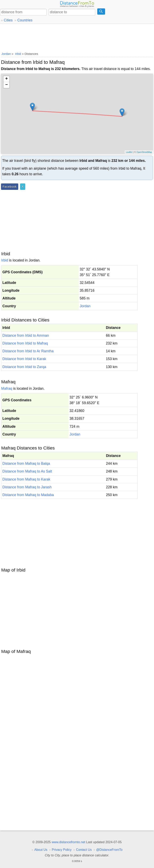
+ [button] (7, 79)
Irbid (5, 260)
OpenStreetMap (144, 152)
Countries (25, 20)
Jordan (85, 306)
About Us (41, 850)
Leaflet (129, 152)
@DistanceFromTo (109, 850)
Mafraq (7, 388)
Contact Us (84, 850)
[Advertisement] (77, 37)
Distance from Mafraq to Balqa (26, 464)
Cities (8, 20)
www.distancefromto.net (68, 842)
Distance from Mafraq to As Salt (27, 471)
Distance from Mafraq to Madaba (28, 495)
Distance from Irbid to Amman (26, 335)
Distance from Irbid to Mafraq (25, 343)
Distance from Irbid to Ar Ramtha (28, 351)
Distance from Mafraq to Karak (26, 479)
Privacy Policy (62, 850)
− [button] (7, 85)
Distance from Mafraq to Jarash (27, 487)
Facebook (10, 187)
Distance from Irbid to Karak (24, 359)
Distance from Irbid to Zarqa (24, 367)
